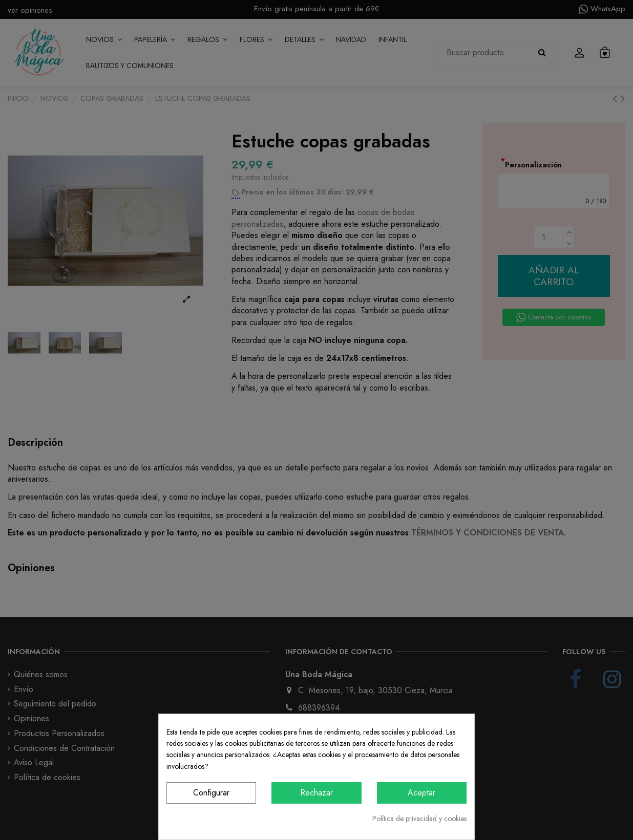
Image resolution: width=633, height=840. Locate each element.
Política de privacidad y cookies (419, 819)
